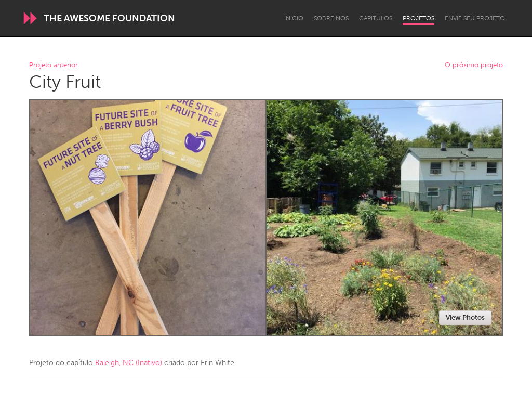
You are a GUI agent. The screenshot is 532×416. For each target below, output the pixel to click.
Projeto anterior (54, 65)
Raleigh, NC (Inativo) (129, 363)
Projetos (418, 18)
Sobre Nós (331, 18)
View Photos (465, 317)
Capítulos (376, 18)
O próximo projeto (474, 65)
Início (294, 18)
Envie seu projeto (475, 18)
